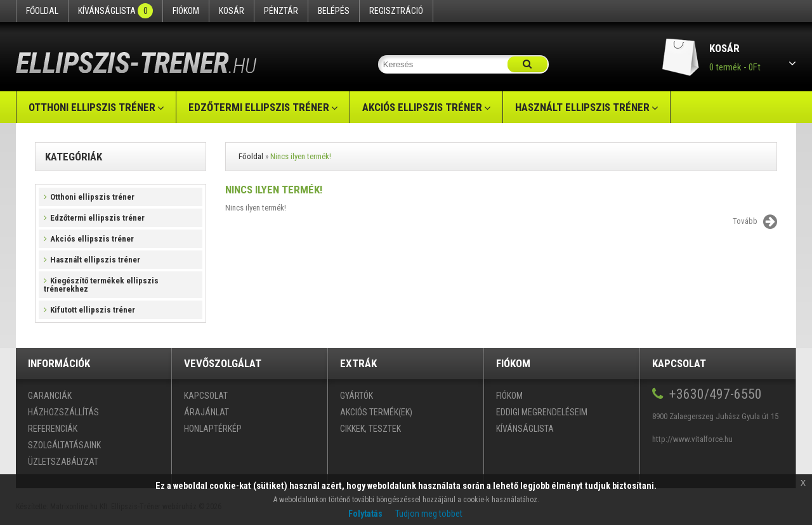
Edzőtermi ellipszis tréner (259, 107)
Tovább (755, 222)
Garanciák (50, 396)
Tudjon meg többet (429, 514)
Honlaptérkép (213, 429)
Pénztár (281, 11)
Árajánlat (206, 412)
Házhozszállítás (63, 412)
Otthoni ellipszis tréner (92, 107)
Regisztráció (396, 11)
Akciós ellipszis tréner (422, 107)
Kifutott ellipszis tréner (89, 310)
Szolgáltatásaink (64, 445)
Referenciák (53, 429)
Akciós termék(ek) (376, 412)
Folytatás (365, 514)
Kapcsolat (206, 396)
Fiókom (186, 11)
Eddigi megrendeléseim (542, 412)
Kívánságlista (115, 11)
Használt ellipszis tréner (582, 107)
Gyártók (357, 396)
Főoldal (42, 11)
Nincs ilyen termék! (301, 156)
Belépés (334, 11)
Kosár (232, 11)
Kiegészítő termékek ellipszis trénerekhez (101, 285)
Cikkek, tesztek (370, 429)
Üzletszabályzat (63, 462)
